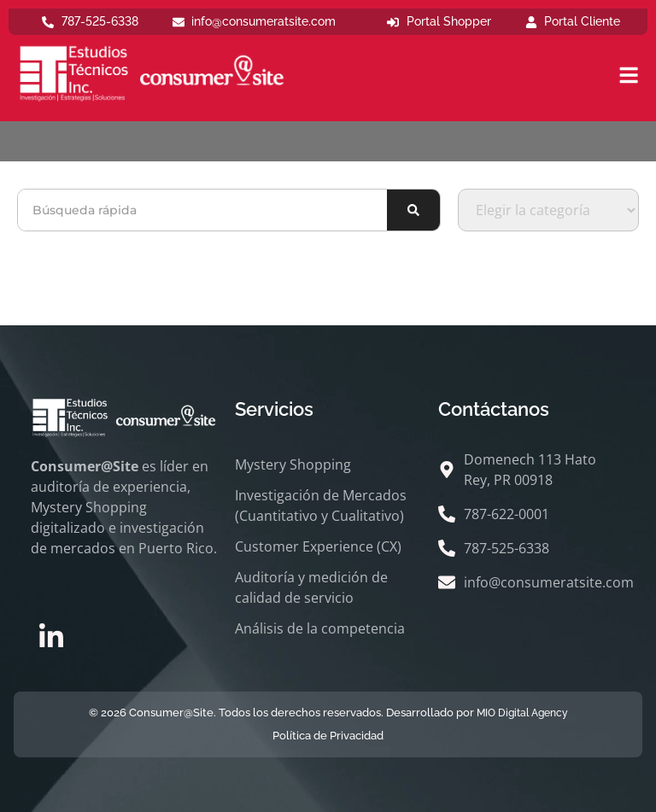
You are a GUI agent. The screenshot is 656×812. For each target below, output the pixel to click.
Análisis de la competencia (320, 628)
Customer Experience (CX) (318, 546)
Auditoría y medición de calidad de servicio (311, 587)
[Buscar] (413, 210)
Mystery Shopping (293, 464)
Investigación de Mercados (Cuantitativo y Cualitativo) (321, 505)
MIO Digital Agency (522, 713)
